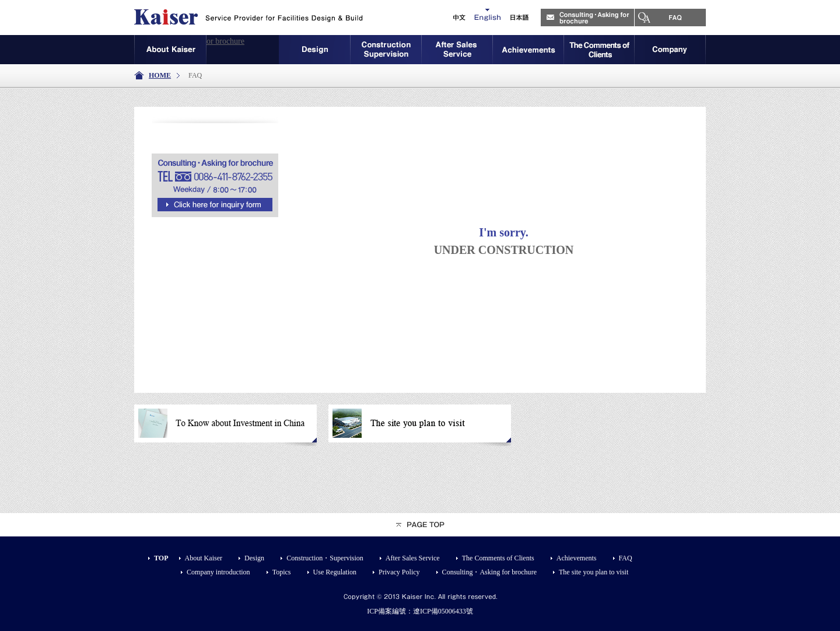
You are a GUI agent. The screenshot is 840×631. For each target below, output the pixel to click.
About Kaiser (204, 558)
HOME (160, 75)
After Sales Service (413, 558)
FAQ (626, 558)
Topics (282, 572)
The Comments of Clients (498, 558)
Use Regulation (335, 572)
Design (254, 558)
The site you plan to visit (594, 572)
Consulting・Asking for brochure (189, 41)
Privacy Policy (399, 572)
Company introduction (218, 572)
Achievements (577, 558)
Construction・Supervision (325, 558)
